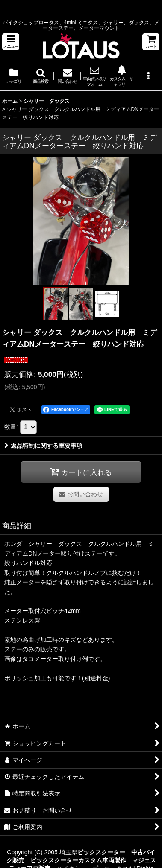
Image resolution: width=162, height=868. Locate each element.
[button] (11, 42)
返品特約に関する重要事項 (43, 446)
